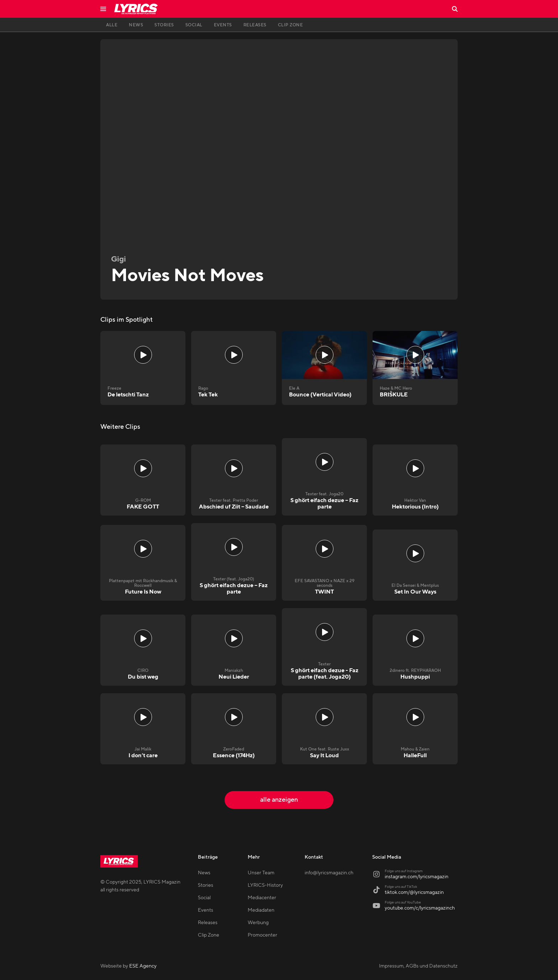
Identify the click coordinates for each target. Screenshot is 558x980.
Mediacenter (262, 898)
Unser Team (261, 873)
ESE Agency (143, 966)
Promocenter (262, 935)
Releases (208, 923)
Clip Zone (209, 935)
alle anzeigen (279, 800)
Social (204, 898)
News (204, 873)
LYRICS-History (265, 885)
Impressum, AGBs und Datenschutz (418, 966)
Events (206, 910)
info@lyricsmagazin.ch (329, 873)
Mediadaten (261, 910)
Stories (206, 885)
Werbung (258, 923)
